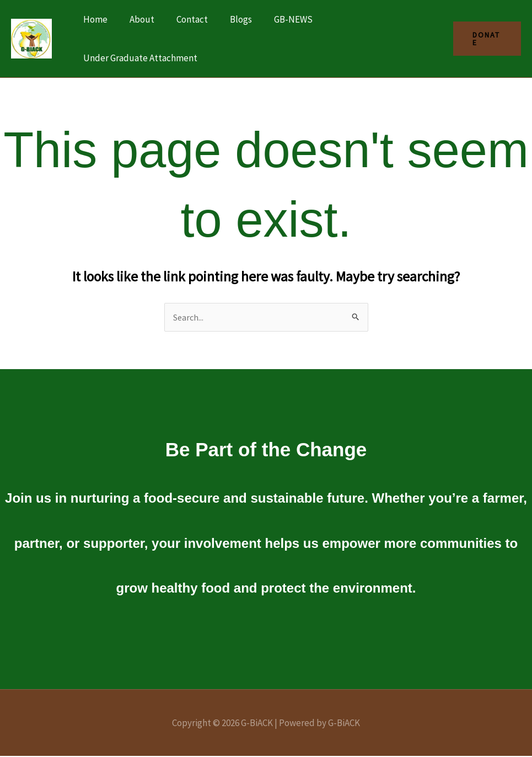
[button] (485, 39)
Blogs (229, 19)
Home (94, 19)
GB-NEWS (278, 19)
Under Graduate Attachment (139, 58)
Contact (184, 19)
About (137, 19)
